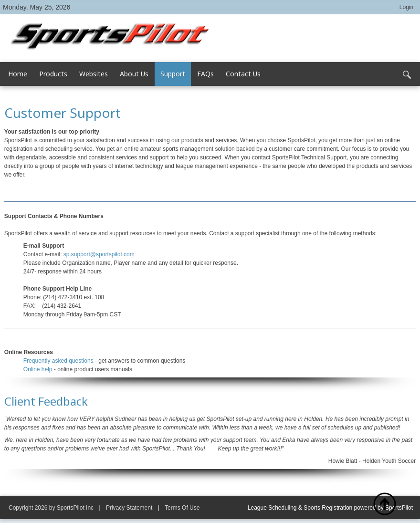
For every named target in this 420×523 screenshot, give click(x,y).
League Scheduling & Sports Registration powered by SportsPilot (330, 508)
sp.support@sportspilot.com (99, 254)
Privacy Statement (129, 508)
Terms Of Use (182, 508)
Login (406, 7)
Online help (38, 369)
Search (407, 75)
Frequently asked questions (58, 361)
